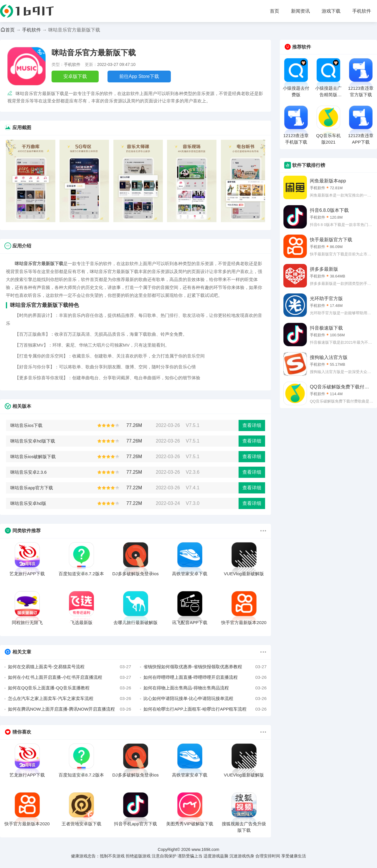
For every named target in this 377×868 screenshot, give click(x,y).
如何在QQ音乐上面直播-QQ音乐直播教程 (70, 688)
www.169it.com (205, 849)
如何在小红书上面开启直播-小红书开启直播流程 (70, 677)
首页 (275, 11)
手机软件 (362, 11)
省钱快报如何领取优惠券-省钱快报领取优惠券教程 (205, 667)
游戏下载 (331, 11)
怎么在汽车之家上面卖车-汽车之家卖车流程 (70, 699)
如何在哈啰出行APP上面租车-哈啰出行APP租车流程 (205, 709)
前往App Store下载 (139, 76)
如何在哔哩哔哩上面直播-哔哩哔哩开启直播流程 (205, 677)
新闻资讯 (300, 11)
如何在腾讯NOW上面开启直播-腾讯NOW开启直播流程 (70, 709)
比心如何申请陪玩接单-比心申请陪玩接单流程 (205, 699)
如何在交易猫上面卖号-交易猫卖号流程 (70, 667)
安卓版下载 (75, 76)
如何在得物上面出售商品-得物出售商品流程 (205, 688)
